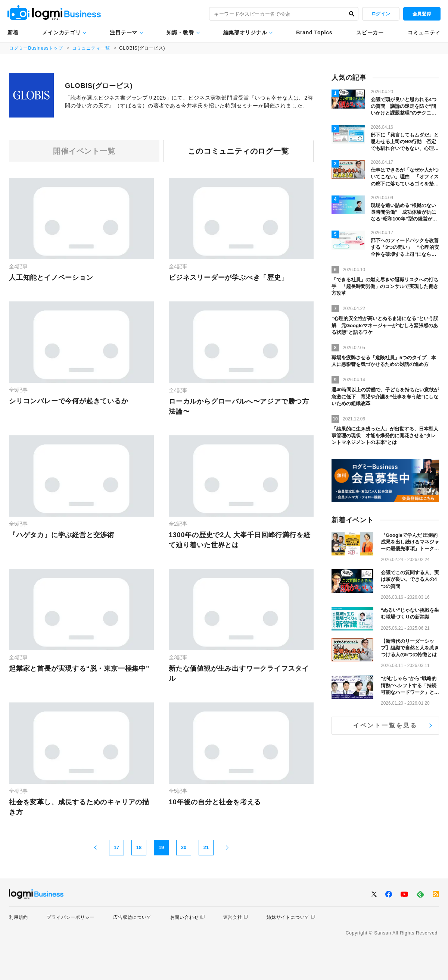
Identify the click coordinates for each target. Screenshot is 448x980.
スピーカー (370, 32)
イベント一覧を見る (385, 725)
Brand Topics (314, 32)
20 (184, 847)
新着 (13, 32)
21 (206, 847)
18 (139, 847)
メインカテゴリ (61, 32)
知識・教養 (180, 32)
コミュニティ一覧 (91, 48)
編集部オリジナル (245, 32)
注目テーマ (124, 32)
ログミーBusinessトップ (36, 48)
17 (116, 847)
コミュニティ (424, 32)
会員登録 (422, 14)
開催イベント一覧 (84, 151)
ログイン (381, 14)
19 (161, 847)
